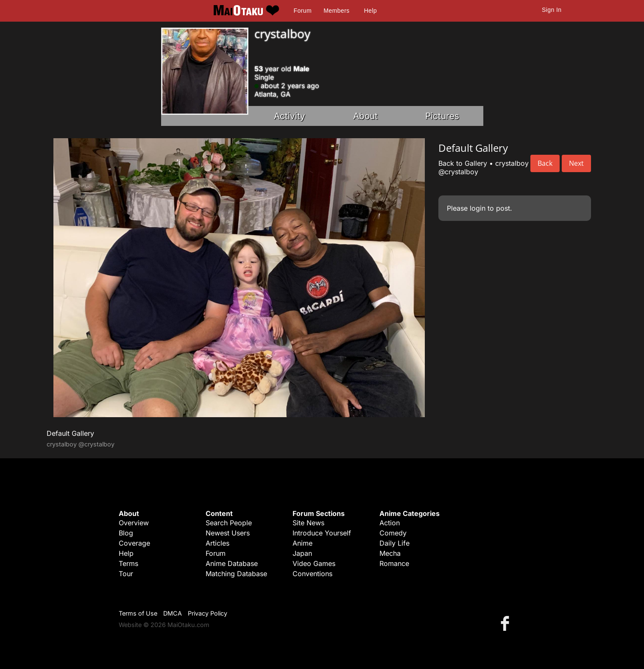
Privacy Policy (208, 613)
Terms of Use (138, 613)
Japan (302, 553)
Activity (290, 116)
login (478, 208)
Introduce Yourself (322, 533)
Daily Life (394, 543)
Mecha (390, 553)
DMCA (173, 613)
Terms (128, 563)
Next (576, 163)
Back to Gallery (463, 163)
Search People (229, 523)
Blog (126, 533)
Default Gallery (70, 433)
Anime (302, 543)
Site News (308, 523)
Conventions (312, 574)
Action (390, 523)
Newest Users (228, 533)
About (365, 116)
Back (545, 163)
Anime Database (232, 563)
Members (336, 11)
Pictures (442, 116)
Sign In (552, 10)
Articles (217, 543)
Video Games (314, 563)
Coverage (134, 543)
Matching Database (236, 574)
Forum (303, 11)
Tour (126, 574)
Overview (134, 523)
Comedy (393, 533)
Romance (394, 563)
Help (371, 11)
